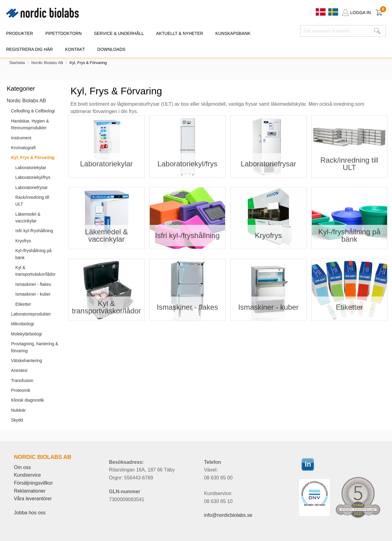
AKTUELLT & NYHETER (180, 33)
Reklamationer (30, 491)
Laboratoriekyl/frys (33, 177)
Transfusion (22, 380)
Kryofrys (23, 241)
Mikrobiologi (23, 324)
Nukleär (18, 410)
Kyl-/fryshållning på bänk (33, 254)
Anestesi (19, 370)
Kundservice (27, 475)
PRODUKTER (20, 33)
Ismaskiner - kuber (33, 294)
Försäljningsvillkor (33, 483)
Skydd (17, 420)
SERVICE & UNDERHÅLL (119, 33)
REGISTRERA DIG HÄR (29, 49)
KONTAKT (75, 49)
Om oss (22, 467)
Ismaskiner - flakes (33, 284)
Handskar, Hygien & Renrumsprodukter (30, 124)
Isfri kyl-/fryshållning (34, 231)
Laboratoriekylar (31, 168)
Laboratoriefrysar (32, 187)
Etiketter (23, 304)
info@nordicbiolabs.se (228, 515)
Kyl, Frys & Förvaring (33, 157)
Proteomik (21, 390)
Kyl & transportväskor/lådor (36, 271)
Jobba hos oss (30, 513)
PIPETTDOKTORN (64, 33)
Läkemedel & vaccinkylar (28, 218)
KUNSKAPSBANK (233, 33)
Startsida (17, 63)
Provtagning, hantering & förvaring (35, 347)
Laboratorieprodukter (31, 314)
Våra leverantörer (33, 499)
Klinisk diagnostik (27, 400)
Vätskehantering (26, 361)
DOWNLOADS (111, 49)
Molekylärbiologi (26, 334)
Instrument (21, 138)
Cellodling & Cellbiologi (33, 111)
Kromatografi (23, 148)
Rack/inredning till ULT (32, 201)
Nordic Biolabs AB (47, 63)
